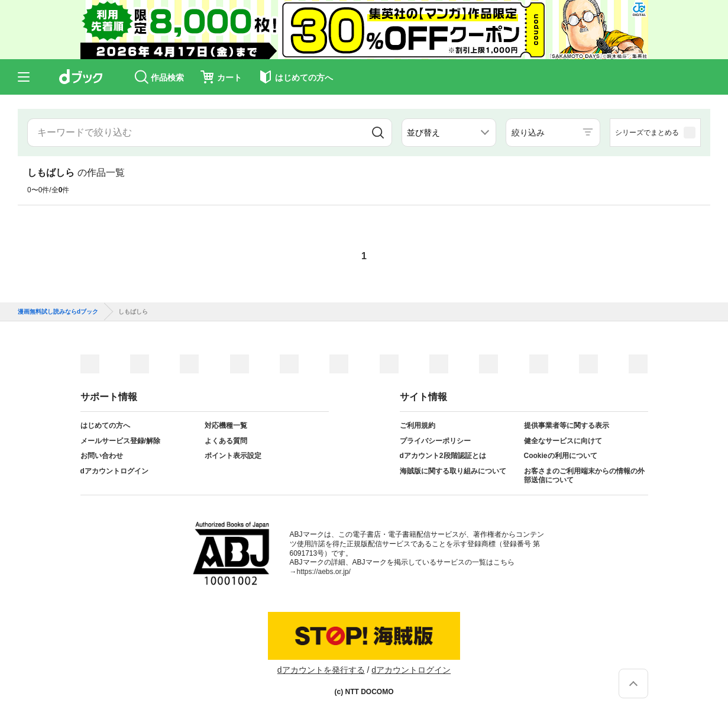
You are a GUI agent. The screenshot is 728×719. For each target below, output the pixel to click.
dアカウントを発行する (321, 670)
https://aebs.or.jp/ (324, 572)
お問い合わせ (102, 456)
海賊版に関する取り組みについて (453, 471)
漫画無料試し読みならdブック (58, 312)
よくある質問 (226, 441)
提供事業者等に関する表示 (567, 425)
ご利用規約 (418, 425)
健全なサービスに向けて (563, 441)
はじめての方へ (105, 425)
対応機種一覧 (226, 425)
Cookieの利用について (561, 456)
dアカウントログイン (114, 471)
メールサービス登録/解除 (120, 441)
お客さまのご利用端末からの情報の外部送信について (584, 476)
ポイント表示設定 (233, 456)
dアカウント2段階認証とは (443, 456)
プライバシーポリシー (435, 441)
